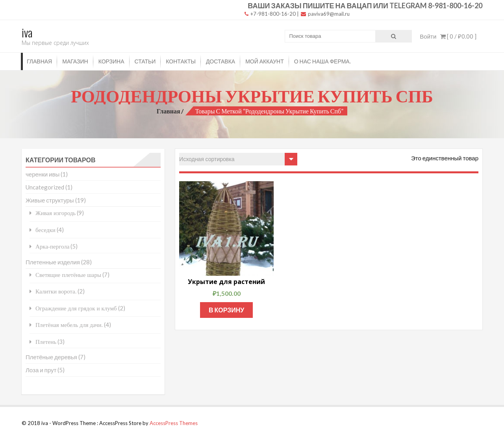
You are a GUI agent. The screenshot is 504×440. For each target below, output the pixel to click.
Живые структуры (50, 200)
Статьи (145, 61)
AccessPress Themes (174, 423)
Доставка (220, 61)
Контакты (181, 61)
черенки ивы (43, 174)
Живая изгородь (56, 213)
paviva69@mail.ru (325, 14)
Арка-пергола (52, 246)
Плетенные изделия (53, 262)
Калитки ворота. (56, 291)
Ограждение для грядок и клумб (76, 308)
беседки (45, 230)
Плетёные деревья (51, 357)
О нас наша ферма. (322, 61)
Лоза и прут (41, 370)
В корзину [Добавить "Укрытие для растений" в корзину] (226, 310)
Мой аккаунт (265, 61)
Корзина (111, 61)
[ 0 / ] (458, 36)
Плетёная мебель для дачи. (69, 325)
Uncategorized (45, 187)
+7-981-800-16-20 (270, 14)
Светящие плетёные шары (68, 275)
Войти (428, 36)
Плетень (46, 342)
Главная (39, 61)
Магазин (75, 61)
